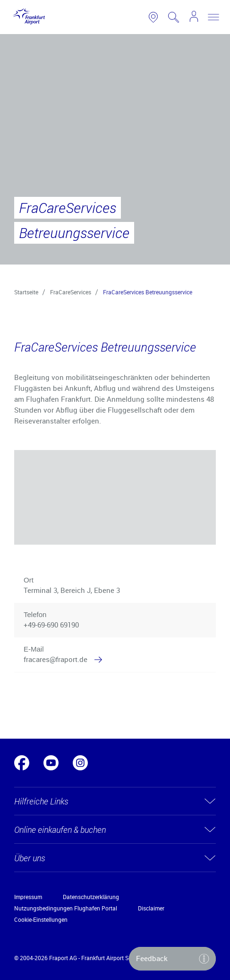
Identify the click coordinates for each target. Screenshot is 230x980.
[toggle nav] (213, 17)
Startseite (26, 292)
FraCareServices (71, 292)
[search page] (174, 17)
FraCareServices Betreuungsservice (148, 292)
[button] (203, 654)
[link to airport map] (153, 17)
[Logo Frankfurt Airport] (27, 17)
